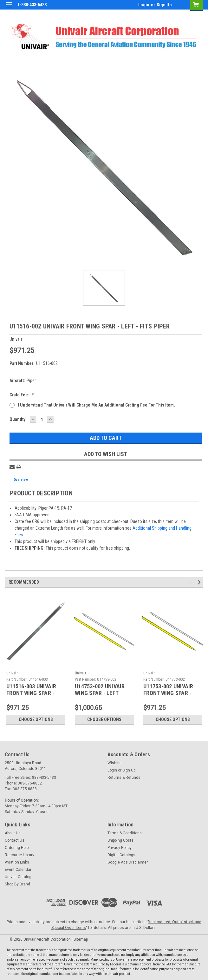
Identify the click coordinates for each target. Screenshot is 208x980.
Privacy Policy (120, 848)
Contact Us (15, 840)
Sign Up (164, 5)
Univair (12, 673)
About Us (13, 833)
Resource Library (19, 855)
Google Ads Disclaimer (128, 862)
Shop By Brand (17, 884)
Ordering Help (17, 848)
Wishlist (115, 763)
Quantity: (18, 419)
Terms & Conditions (125, 833)
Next (200, 583)
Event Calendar (18, 870)
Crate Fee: (22, 395)
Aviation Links (17, 862)
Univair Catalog (18, 877)
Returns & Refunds (124, 778)
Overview (21, 480)
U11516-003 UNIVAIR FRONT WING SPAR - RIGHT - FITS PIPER (31, 693)
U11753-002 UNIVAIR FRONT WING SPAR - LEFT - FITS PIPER (168, 693)
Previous (191, 583)
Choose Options (36, 719)
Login (144, 5)
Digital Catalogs (121, 855)
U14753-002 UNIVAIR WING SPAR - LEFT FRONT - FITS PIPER (100, 693)
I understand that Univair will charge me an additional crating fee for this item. (96, 405)
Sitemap (81, 939)
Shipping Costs (120, 840)
